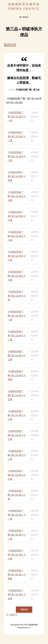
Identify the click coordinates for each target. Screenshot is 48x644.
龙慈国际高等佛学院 (24, 4)
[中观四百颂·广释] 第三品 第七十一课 (17, 316)
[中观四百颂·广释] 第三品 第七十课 (17, 296)
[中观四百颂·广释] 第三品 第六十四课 (17, 176)
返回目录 (10, 45)
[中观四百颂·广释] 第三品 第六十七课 (17, 236)
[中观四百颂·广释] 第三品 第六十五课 (17, 196)
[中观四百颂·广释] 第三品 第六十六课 (17, 216)
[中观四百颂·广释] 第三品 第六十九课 (17, 276)
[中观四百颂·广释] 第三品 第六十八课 (17, 256)
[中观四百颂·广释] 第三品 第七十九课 (17, 475)
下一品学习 (12, 615)
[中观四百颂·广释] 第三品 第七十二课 (17, 336)
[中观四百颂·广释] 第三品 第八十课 (17, 495)
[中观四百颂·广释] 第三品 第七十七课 (17, 435)
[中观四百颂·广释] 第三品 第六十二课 (17, 136)
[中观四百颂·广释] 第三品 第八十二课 (17, 535)
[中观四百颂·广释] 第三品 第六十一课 (17, 116)
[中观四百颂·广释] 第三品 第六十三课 (17, 156)
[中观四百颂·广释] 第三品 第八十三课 (17, 555)
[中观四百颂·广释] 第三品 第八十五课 (17, 594)
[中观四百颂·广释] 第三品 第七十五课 (17, 395)
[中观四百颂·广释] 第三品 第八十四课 (17, 574)
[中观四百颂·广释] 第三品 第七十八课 (17, 455)
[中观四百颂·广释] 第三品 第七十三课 (17, 355)
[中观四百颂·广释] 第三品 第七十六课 (17, 415)
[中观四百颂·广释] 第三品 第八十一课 (17, 515)
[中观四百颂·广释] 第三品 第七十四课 (17, 375)
